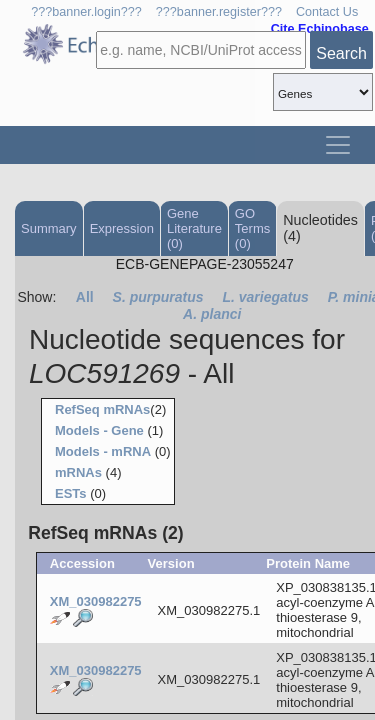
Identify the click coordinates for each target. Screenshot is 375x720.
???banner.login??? (86, 12)
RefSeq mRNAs (102, 409)
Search (341, 53)
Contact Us (327, 12)
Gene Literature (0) (194, 228)
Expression (122, 228)
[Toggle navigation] (338, 145)
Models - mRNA (103, 451)
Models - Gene (99, 430)
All (85, 297)
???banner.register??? (219, 12)
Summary (49, 228)
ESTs (71, 493)
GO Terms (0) (252, 228)
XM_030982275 (96, 601)
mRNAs (78, 472)
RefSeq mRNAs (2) (105, 533)
